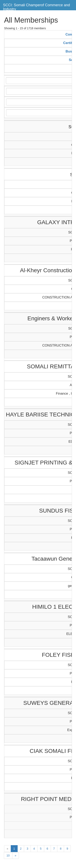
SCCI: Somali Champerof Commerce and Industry (36, 7)
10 (8, 855)
